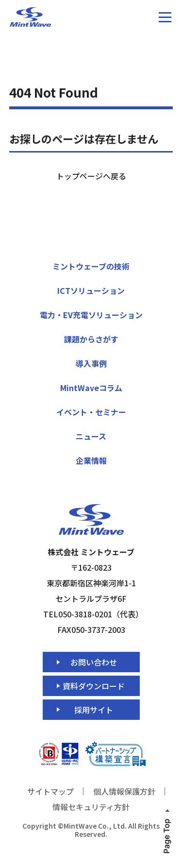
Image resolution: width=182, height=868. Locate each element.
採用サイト (94, 710)
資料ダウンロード (94, 686)
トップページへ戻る (91, 176)
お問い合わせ (94, 662)
